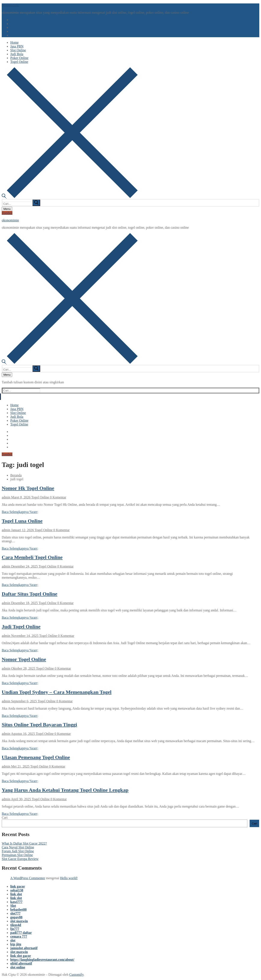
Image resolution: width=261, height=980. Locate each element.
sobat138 (17, 890)
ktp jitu (16, 944)
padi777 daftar (21, 933)
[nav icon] (7, 209)
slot (13, 940)
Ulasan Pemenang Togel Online (36, 757)
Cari (5, 818)
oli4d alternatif (21, 963)
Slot (13, 906)
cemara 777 (19, 936)
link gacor (18, 886)
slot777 (15, 913)
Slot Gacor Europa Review (20, 859)
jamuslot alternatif (24, 948)
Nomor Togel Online (24, 659)
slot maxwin (19, 921)
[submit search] (36, 203)
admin (6, 497)
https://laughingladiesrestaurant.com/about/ (42, 960)
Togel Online (40, 497)
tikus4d (16, 925)
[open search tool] (70, 197)
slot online (18, 967)
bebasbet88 (18, 910)
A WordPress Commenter (28, 878)
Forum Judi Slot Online (18, 851)
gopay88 (16, 917)
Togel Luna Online (22, 521)
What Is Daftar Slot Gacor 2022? (24, 843)
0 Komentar (58, 497)
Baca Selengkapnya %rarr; (20, 512)
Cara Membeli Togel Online (32, 557)
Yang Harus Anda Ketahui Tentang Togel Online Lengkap (65, 790)
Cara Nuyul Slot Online (18, 847)
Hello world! (69, 878)
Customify (76, 975)
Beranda (16, 475)
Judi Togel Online (21, 627)
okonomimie (10, 5)
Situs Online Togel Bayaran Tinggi (39, 725)
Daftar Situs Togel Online (29, 594)
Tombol (7, 213)
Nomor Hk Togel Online (28, 488)
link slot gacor (21, 956)
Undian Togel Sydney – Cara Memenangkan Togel (57, 692)
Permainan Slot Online (17, 855)
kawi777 (16, 902)
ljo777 (15, 929)
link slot (16, 894)
